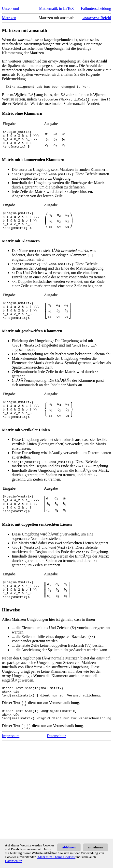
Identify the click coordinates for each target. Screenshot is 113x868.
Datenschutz (56, 763)
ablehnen (69, 847)
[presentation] (55, 142)
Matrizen (9, 18)
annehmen (96, 847)
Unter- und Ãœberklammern (15, 11)
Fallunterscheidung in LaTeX (96, 11)
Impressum (11, 763)
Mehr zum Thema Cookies (56, 857)
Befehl (97, 18)
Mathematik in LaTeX (56, 8)
